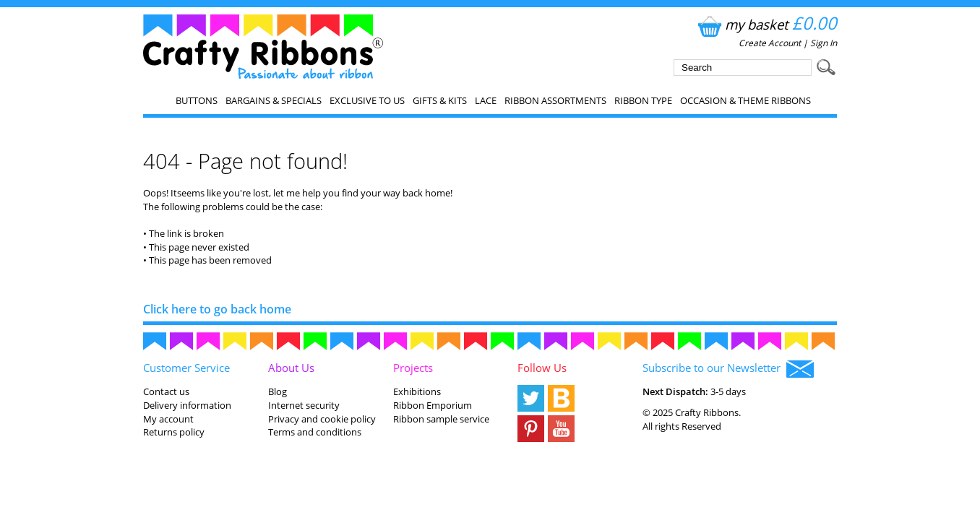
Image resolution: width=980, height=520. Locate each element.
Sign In (824, 43)
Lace (486, 100)
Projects (413, 368)
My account (168, 419)
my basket (766, 24)
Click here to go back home (217, 309)
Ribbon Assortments (555, 100)
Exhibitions (417, 391)
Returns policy (174, 432)
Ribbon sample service (441, 419)
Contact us (166, 391)
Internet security (304, 405)
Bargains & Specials (274, 100)
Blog (278, 391)
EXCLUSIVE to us (367, 100)
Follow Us (542, 368)
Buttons (197, 100)
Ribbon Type (643, 100)
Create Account (770, 43)
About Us (291, 368)
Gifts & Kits (440, 100)
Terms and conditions (315, 432)
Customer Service (186, 368)
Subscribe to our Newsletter (728, 369)
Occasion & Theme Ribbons (745, 100)
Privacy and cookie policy (322, 419)
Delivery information (187, 405)
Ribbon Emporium (433, 405)
